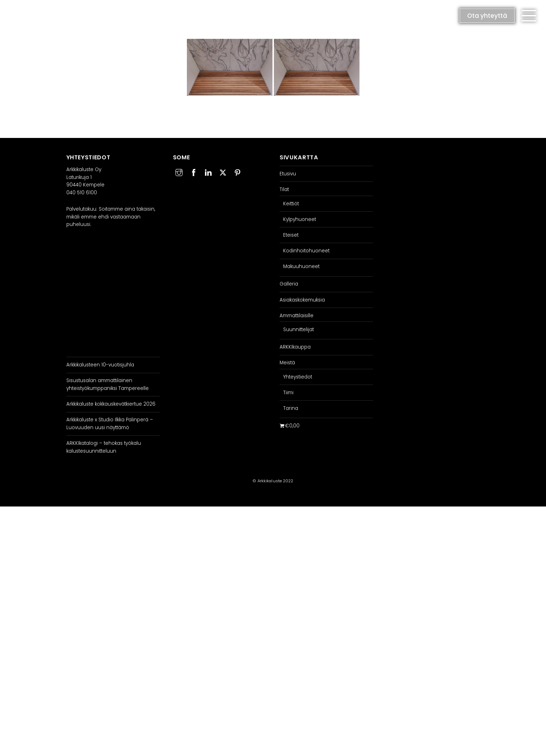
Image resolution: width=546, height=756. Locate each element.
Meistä (287, 363)
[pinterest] (238, 172)
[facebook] (194, 172)
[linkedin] (208, 172)
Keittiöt (291, 204)
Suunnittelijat (298, 330)
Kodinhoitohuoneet (306, 251)
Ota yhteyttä (487, 16)
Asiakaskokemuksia (302, 300)
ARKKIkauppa (295, 347)
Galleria (289, 284)
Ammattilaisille (297, 316)
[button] (529, 16)
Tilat (284, 189)
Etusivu (288, 174)
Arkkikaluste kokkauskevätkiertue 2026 (111, 404)
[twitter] (223, 172)
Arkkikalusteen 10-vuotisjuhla (100, 365)
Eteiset (291, 235)
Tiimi (288, 393)
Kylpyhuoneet (300, 219)
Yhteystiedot (298, 377)
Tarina (291, 408)
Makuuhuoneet (301, 266)
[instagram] (179, 172)
